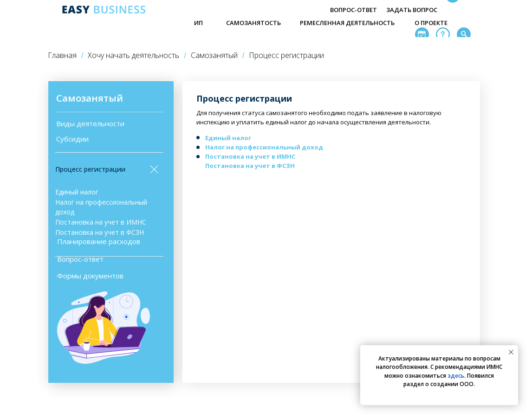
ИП (198, 23)
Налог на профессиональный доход (264, 147)
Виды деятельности (90, 123)
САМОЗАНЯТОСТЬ (253, 23)
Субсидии (72, 139)
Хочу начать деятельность (133, 55)
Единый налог (77, 192)
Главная (62, 55)
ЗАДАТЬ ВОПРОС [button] (412, 10)
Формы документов (90, 276)
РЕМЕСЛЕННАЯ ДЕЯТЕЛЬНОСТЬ (347, 23)
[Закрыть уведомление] (511, 352)
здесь (456, 376)
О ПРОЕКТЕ (431, 23)
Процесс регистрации (90, 169)
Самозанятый (214, 55)
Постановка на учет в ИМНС (101, 222)
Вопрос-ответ (80, 259)
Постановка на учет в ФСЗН (100, 232)
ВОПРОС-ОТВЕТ (354, 10)
